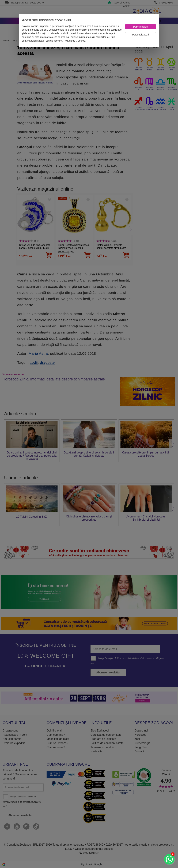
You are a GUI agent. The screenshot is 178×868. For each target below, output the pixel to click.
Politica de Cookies (74, 41)
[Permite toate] (141, 27)
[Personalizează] (141, 35)
